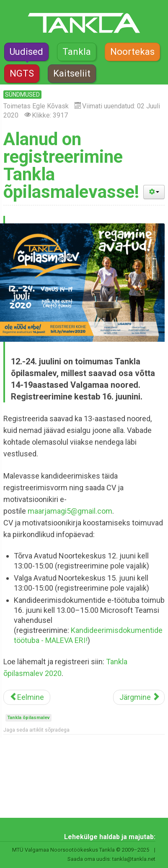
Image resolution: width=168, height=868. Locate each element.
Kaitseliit (72, 73)
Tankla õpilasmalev (28, 718)
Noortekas (132, 52)
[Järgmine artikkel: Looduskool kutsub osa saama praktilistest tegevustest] (139, 697)
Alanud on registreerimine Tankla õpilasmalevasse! (71, 165)
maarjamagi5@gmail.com (70, 511)
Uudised (26, 52)
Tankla (77, 52)
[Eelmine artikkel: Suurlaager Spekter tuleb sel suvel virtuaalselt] (27, 697)
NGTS (22, 73)
